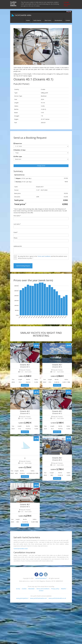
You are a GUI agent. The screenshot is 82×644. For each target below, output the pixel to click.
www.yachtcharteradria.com (38, 598)
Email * (16, 232)
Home (28, 20)
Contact (68, 20)
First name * (17, 216)
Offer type (18, 156)
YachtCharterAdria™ (41, 578)
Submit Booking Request (23, 266)
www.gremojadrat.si (22, 598)
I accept (66, 2)
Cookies (24, 589)
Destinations (58, 20)
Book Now (25, 385)
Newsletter (31, 589)
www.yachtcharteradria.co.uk (57, 598)
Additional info (18, 246)
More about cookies (67, 5)
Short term (48, 20)
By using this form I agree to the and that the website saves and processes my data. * (43, 257)
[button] (18, 47)
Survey (18, 589)
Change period (41, 166)
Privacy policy (55, 589)
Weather (63, 589)
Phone (15, 238)
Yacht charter (37, 20)
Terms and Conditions (44, 256)
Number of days (20, 150)
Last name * (17, 224)
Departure (18, 143)
